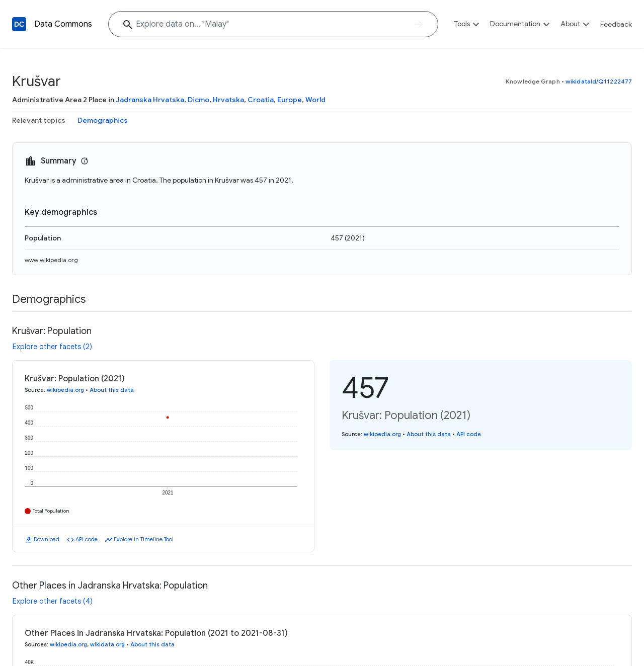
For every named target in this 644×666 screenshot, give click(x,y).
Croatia (261, 100)
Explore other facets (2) (52, 347)
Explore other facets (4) (53, 601)
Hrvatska (228, 100)
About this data (112, 390)
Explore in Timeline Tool (144, 539)
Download (47, 539)
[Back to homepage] (19, 24)
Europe (290, 100)
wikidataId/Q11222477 (599, 81)
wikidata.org (107, 644)
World (315, 100)
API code (87, 539)
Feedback (616, 24)
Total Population (51, 511)
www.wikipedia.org (51, 260)
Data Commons (63, 24)
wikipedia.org (65, 390)
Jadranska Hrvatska (150, 100)
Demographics (103, 120)
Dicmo (198, 100)
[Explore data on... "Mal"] (273, 24)
